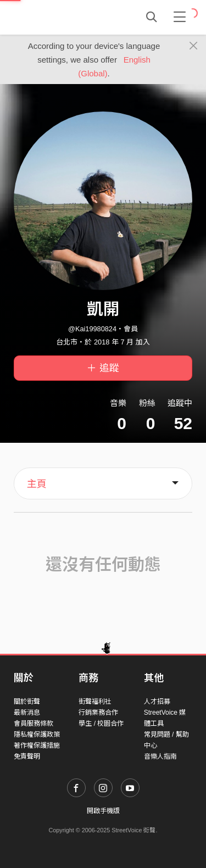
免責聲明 (27, 756)
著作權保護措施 (37, 745)
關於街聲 (27, 702)
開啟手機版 (103, 811)
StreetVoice (59, 17)
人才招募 (157, 702)
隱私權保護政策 (37, 735)
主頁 (37, 484)
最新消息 (27, 713)
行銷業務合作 (98, 713)
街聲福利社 (95, 702)
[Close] (194, 46)
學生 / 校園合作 (101, 724)
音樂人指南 (160, 756)
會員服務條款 (34, 724)
